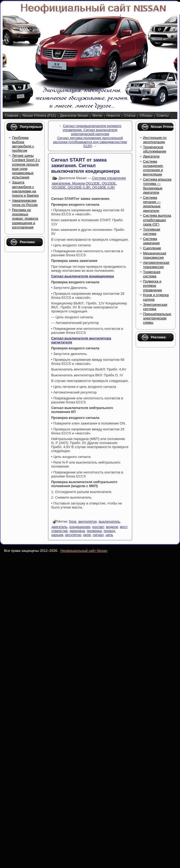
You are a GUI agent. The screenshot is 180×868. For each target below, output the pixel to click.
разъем (57, 535)
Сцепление (152, 248)
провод (109, 531)
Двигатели (151, 156)
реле (87, 535)
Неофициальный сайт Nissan (84, 551)
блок (73, 521)
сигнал (98, 535)
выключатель (109, 521)
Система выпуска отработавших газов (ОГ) (157, 220)
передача (77, 531)
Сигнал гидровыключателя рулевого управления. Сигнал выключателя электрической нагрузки (92, 130)
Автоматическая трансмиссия (156, 265)
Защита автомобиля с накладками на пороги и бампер (25, 189)
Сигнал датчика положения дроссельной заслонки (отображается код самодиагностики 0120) (90, 142)
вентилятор (87, 521)
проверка (94, 531)
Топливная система (152, 232)
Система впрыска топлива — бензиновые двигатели (157, 186)
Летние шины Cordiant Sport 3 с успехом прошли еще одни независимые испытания (26, 166)
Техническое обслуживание (155, 149)
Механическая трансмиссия (155, 255)
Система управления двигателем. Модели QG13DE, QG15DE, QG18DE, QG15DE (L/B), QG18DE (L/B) (89, 183)
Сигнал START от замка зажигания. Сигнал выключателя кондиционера (85, 166)
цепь (109, 535)
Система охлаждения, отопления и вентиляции (153, 168)
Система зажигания (151, 241)
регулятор (73, 535)
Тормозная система (152, 274)
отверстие (60, 531)
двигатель (60, 527)
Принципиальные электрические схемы (157, 318)
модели (112, 527)
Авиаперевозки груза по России (25, 203)
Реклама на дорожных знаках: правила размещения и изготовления (25, 219)
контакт (98, 527)
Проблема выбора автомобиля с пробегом (23, 144)
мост (124, 527)
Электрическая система (155, 307)
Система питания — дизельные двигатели (152, 204)
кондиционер (80, 527)
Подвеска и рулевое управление (153, 286)
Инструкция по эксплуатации (155, 140)
